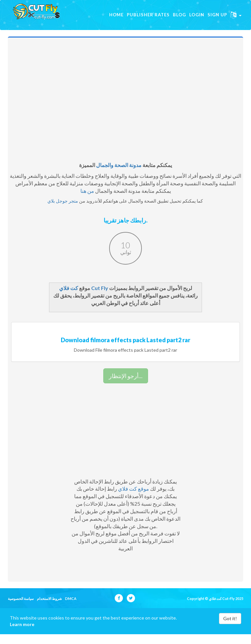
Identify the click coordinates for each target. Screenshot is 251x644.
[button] (236, 20)
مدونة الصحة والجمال (119, 175)
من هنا (87, 200)
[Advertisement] (125, 113)
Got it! (230, 628)
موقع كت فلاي (134, 498)
